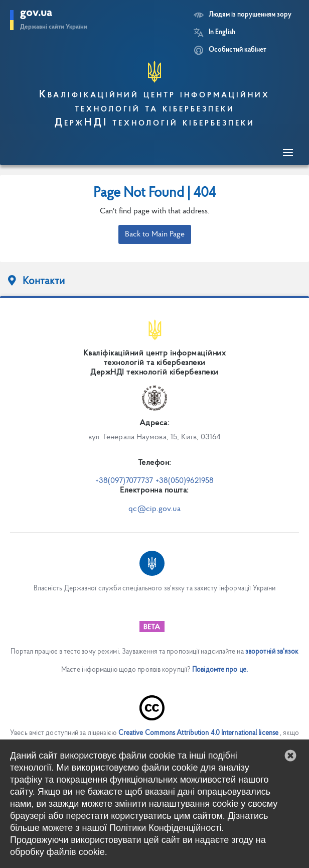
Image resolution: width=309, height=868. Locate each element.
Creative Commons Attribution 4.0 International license (198, 733)
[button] (290, 756)
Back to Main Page (155, 234)
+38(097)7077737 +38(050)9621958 (154, 481)
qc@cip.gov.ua (154, 509)
